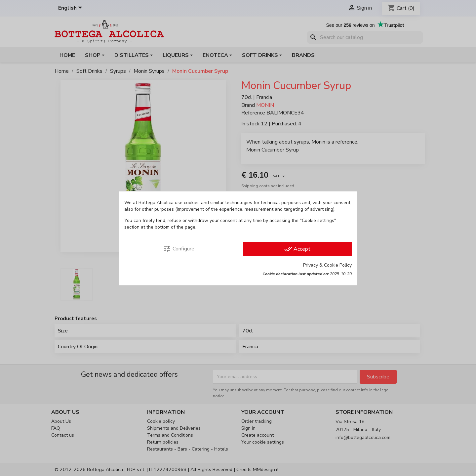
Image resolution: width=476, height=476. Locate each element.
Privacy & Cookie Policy (327, 265)
